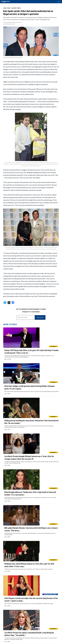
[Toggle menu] (60, 2)
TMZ (5, 82)
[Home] (5, 2)
